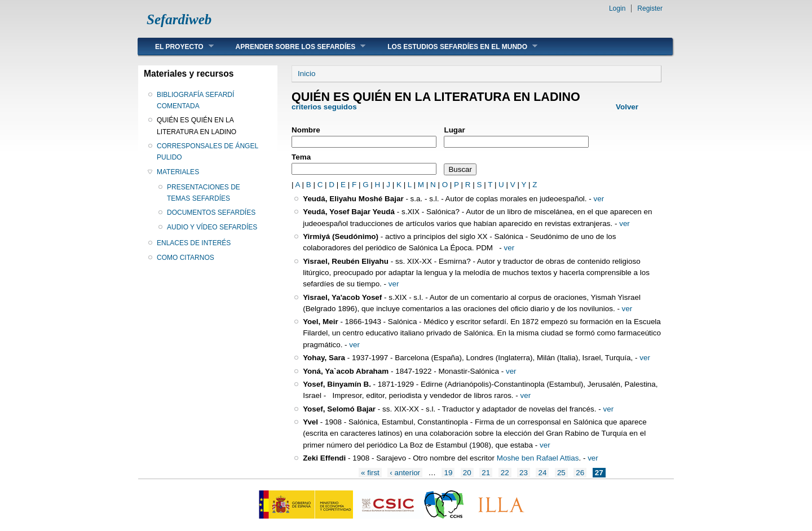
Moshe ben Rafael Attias (538, 458)
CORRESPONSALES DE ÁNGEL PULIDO (208, 152)
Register (650, 8)
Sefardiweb (179, 19)
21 (486, 473)
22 (505, 473)
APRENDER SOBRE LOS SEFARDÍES (292, 47)
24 (542, 473)
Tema (301, 157)
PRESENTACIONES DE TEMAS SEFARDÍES (204, 193)
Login (617, 8)
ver (599, 199)
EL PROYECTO (176, 47)
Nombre (306, 130)
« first (370, 473)
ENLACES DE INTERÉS (194, 243)
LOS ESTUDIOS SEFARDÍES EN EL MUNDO (454, 47)
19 (448, 473)
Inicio (306, 74)
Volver (627, 107)
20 (467, 473)
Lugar (454, 130)
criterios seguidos (324, 107)
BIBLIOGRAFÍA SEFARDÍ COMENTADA (195, 100)
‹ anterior (405, 473)
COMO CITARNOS (186, 258)
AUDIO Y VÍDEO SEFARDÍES (212, 227)
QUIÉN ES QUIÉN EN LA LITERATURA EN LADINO (197, 126)
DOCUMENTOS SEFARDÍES (211, 213)
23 (524, 473)
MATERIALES (178, 172)
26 (580, 473)
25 (561, 473)
